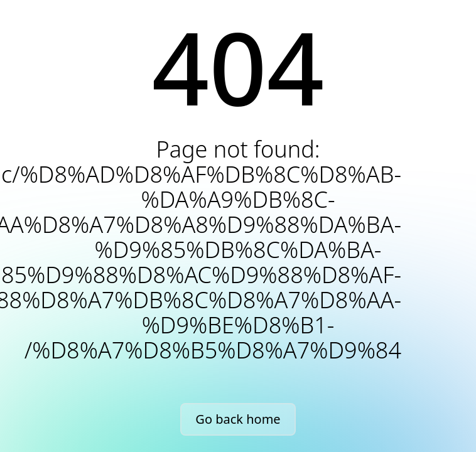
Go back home (238, 419)
